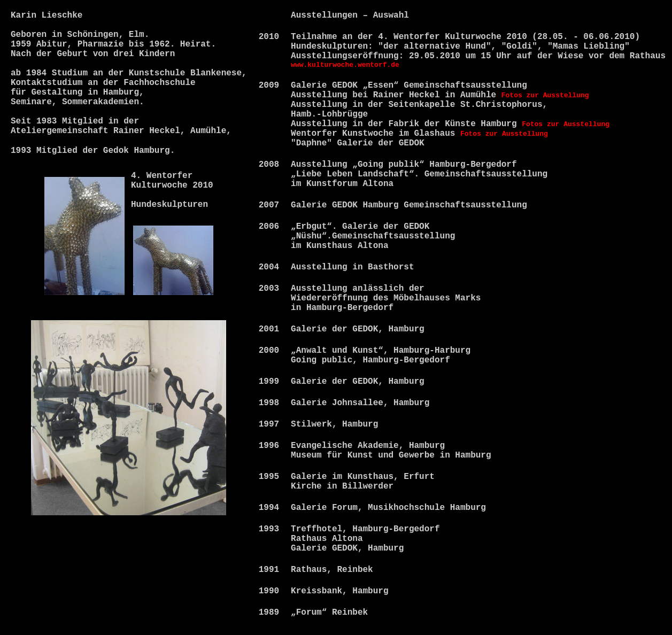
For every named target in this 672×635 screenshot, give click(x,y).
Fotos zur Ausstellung (545, 95)
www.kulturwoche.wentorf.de (345, 65)
